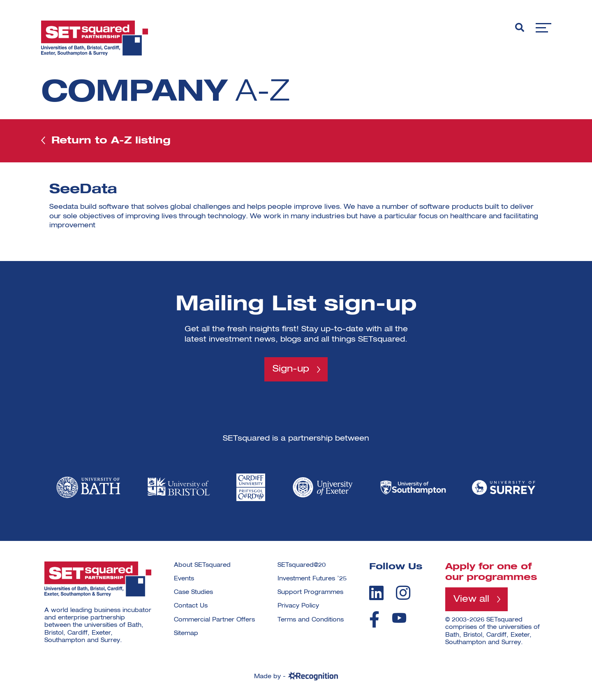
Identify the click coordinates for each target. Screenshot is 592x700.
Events (184, 579)
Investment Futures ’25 (312, 579)
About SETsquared (202, 565)
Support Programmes (310, 592)
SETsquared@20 (302, 565)
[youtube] (399, 618)
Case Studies (193, 592)
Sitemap (186, 633)
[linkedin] (376, 593)
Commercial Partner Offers (214, 620)
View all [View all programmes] (471, 599)
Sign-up (291, 369)
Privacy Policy (298, 606)
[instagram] (403, 593)
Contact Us (191, 606)
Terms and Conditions (311, 620)
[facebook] (374, 619)
